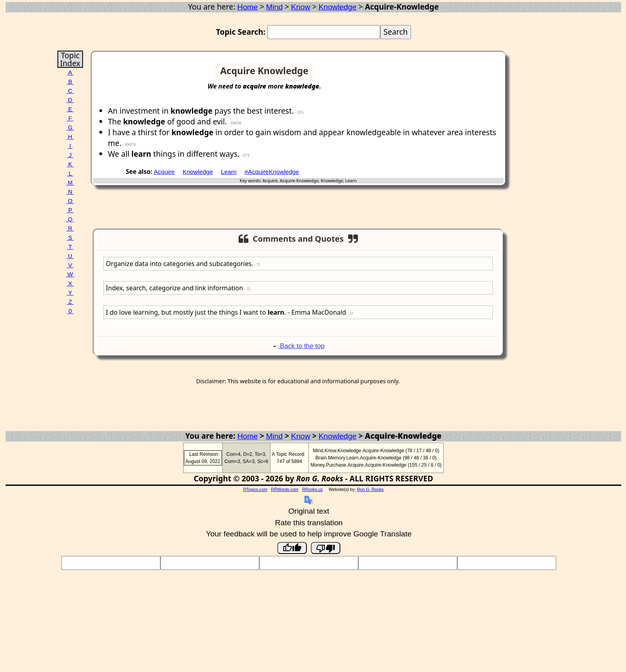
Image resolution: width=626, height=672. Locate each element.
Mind (274, 7)
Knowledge (337, 7)
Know (301, 7)
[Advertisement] (472, 74)
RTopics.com (255, 489)
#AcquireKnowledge (272, 172)
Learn (229, 172)
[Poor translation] (326, 548)
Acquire (164, 172)
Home (248, 7)
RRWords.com (285, 489)
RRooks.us (312, 489)
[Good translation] (292, 548)
